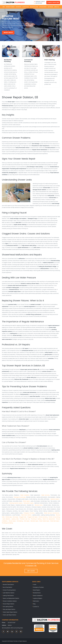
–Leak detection (6, 519)
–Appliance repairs (55, 499)
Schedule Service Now (53, 3)
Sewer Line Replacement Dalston (11, 598)
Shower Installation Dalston (10, 601)
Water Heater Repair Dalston (10, 612)
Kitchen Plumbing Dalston (9, 590)
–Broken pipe (8, 517)
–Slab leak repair (34, 521)
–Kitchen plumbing (43, 517)
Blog (34, 604)
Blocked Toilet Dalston (8, 584)
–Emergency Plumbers (29, 513)
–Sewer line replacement (48, 519)
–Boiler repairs (26, 501)
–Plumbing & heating (36, 519)
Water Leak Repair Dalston (10, 615)
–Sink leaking (20, 521)
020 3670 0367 (39, 3)
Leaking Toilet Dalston (8, 596)
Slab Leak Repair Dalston (9, 609)
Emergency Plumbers (10, 7)
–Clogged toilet (22, 517)
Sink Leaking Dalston (8, 607)
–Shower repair (12, 521)
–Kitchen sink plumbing (54, 517)
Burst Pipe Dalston (8, 587)
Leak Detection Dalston (9, 593)
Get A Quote (31, 571)
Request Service (8, 33)
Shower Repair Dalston (9, 604)
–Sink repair (26, 521)
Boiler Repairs (18, 7)
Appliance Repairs (43, 7)
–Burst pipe (15, 517)
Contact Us (56, 7)
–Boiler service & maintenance (51, 513)
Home (4, 7)
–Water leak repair (54, 521)
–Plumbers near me (24, 519)
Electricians (50, 7)
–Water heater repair (44, 521)
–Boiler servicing (45, 495)
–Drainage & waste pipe (19, 497)
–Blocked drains (38, 505)
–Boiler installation (25, 495)
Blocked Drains (26, 7)
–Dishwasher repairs (28, 503)
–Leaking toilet (15, 519)
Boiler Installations (34, 7)
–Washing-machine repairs (16, 503)
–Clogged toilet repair (32, 517)
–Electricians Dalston (26, 515)
